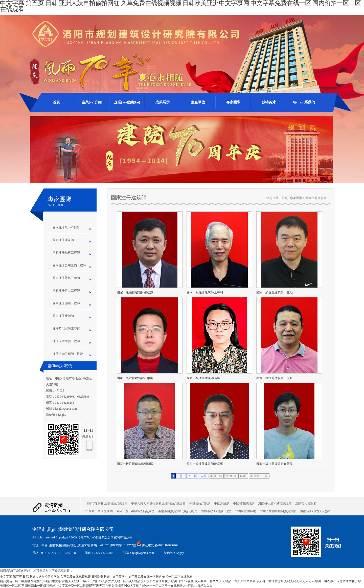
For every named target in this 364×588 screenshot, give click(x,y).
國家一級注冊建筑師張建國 (135, 464)
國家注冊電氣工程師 (66, 278)
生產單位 (198, 102)
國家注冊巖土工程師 (66, 291)
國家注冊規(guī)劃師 (66, 227)
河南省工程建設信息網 (315, 511)
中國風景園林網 (245, 511)
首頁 (56, 102)
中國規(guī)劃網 (200, 504)
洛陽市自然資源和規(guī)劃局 (178, 511)
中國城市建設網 (244, 504)
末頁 (203, 476)
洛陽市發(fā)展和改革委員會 (135, 511)
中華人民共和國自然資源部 (278, 511)
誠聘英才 (269, 102)
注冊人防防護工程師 (66, 341)
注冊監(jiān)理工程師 (66, 329)
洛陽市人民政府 (306, 504)
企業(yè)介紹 (92, 102)
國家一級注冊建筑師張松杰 (135, 292)
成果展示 (163, 102)
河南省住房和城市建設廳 (275, 504)
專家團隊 (233, 102)
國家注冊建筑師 (63, 240)
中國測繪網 (222, 504)
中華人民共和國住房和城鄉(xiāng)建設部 (158, 504)
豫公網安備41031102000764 (160, 545)
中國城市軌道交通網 (99, 511)
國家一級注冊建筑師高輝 (203, 378)
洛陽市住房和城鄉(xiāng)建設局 (107, 504)
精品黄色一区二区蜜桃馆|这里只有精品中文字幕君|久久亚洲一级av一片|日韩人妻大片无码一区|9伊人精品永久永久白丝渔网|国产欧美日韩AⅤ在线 (97, 581)
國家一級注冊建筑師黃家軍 (205, 464)
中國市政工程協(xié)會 (216, 511)
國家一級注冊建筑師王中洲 (205, 292)
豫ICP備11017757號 (123, 545)
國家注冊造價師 (63, 316)
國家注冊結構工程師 (66, 253)
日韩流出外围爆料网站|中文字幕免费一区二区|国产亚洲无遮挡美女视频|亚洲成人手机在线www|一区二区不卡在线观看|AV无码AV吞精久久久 (119, 586)
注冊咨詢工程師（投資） (69, 354)
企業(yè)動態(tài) (127, 102)
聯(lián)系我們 (304, 102)
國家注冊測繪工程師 (66, 303)
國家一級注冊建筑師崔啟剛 (135, 378)
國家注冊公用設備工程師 (69, 265)
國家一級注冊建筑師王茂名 (275, 378)
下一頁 (192, 476)
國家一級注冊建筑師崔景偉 (275, 464)
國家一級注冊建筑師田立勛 (275, 292)
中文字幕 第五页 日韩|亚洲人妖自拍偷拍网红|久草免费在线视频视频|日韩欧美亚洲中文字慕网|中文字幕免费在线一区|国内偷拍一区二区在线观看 (96, 577)
